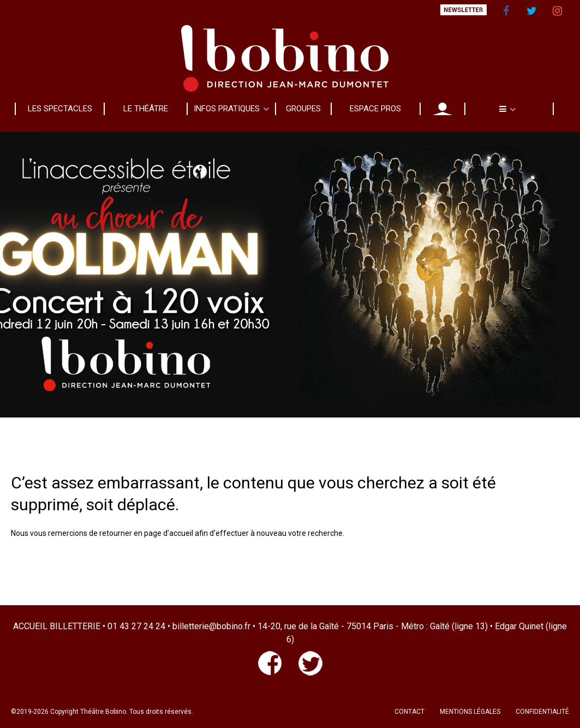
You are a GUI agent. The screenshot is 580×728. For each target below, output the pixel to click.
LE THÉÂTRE (146, 109)
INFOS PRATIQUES (227, 109)
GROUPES (303, 109)
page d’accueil (169, 533)
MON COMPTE (443, 109)
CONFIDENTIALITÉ (542, 712)
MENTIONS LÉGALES (470, 712)
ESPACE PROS (375, 109)
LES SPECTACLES (60, 109)
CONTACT (409, 712)
